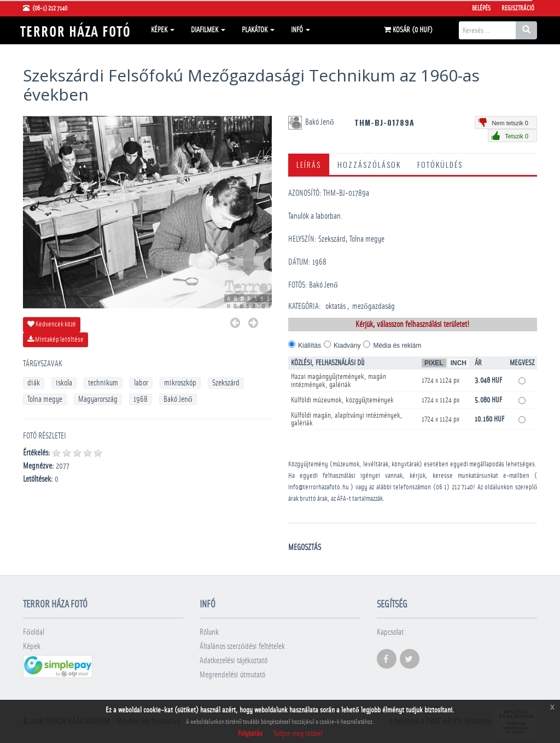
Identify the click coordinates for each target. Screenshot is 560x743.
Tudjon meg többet (298, 734)
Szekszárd (226, 383)
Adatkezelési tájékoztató (234, 661)
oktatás (336, 306)
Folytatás (250, 734)
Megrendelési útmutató (232, 675)
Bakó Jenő (178, 399)
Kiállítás (310, 346)
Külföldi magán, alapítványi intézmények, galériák (347, 419)
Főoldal (34, 632)
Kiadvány (347, 346)
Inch (459, 363)
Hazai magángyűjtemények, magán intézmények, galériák (339, 381)
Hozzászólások (369, 164)
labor (141, 383)
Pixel (434, 363)
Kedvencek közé (52, 324)
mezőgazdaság (374, 306)
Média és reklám (397, 346)
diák (34, 383)
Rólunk (209, 632)
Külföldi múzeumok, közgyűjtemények (342, 400)
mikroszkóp (180, 383)
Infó (301, 30)
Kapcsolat (390, 632)
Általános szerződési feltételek (242, 647)
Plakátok (258, 30)
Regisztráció (518, 8)
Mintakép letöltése (56, 340)
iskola (64, 383)
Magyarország (98, 399)
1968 (141, 399)
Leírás (309, 164)
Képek (163, 30)
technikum (103, 383)
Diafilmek (208, 30)
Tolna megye (45, 399)
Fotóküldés (440, 164)
